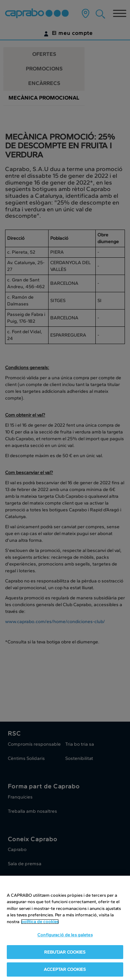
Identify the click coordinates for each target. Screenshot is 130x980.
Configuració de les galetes (65, 935)
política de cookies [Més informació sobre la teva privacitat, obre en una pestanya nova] (40, 922)
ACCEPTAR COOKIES (65, 969)
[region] (65, 928)
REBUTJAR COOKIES (65, 952)
